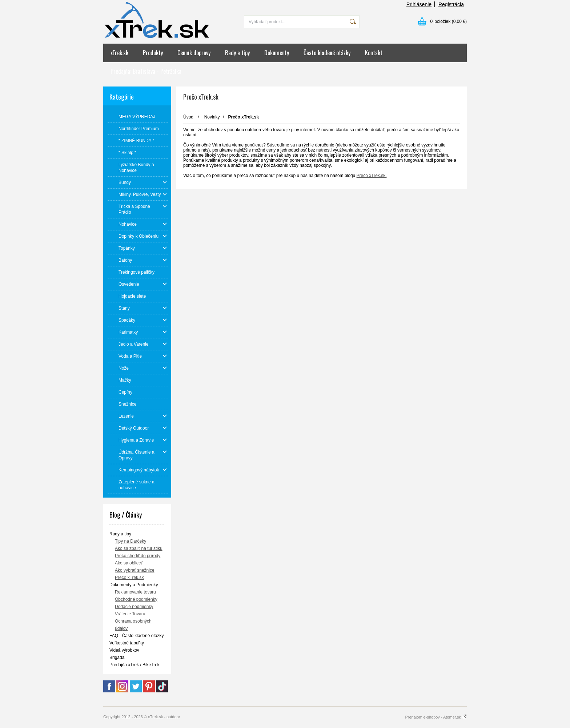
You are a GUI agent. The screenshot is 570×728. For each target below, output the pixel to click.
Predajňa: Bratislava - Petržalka (146, 71)
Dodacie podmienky (134, 607)
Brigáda (117, 657)
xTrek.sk (119, 53)
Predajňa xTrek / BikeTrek (135, 665)
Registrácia (451, 4)
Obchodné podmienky (136, 599)
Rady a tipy (237, 53)
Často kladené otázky (327, 53)
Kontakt (374, 53)
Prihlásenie (419, 4)
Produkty (153, 53)
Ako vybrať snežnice (135, 570)
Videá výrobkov (124, 650)
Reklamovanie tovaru (135, 592)
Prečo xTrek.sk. (372, 176)
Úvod (188, 117)
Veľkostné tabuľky (127, 643)
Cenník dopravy (194, 53)
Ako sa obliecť (129, 563)
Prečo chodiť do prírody (138, 556)
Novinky (212, 117)
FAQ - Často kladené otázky (137, 636)
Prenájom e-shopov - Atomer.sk (436, 717)
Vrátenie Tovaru (130, 614)
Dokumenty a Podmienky (134, 585)
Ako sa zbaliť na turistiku (139, 548)
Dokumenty (277, 53)
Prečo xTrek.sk (129, 578)
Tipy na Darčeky (131, 541)
